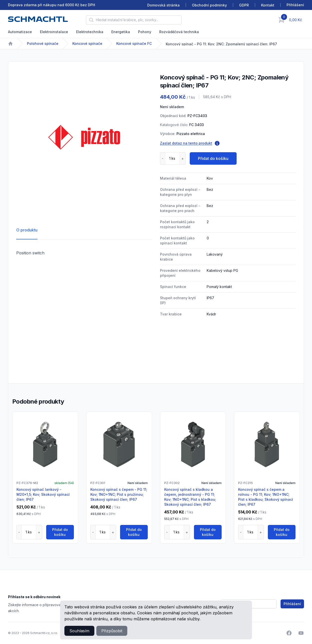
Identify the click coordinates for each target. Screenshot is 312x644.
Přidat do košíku (213, 158)
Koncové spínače (87, 43)
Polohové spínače (43, 43)
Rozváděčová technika (179, 32)
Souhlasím (79, 631)
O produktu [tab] (27, 230)
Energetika (121, 32)
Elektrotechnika (90, 32)
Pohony (145, 32)
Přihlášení (292, 604)
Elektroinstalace (54, 32)
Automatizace (20, 32)
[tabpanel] (84, 137)
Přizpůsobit (112, 631)
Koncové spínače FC (134, 43)
